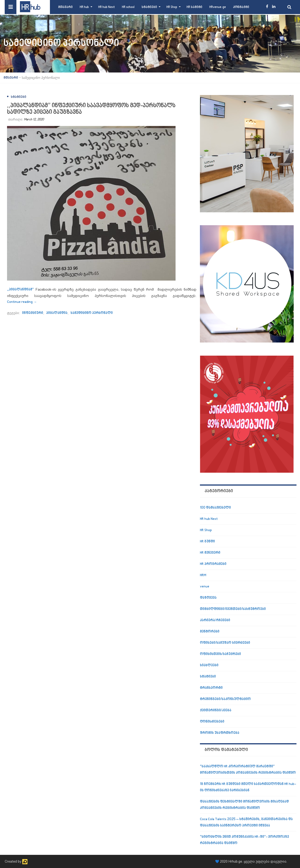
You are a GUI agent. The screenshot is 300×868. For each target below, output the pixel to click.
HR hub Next (107, 7)
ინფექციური (33, 313)
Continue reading (22, 302)
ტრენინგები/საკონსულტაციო (225, 699)
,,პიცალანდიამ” (20, 290)
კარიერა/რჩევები (215, 620)
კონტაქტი (241, 7)
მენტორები (210, 632)
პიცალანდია (57, 313)
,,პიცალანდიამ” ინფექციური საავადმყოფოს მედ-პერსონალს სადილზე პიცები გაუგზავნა (91, 109)
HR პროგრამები (213, 564)
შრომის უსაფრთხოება (220, 733)
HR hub (84, 7)
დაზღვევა (208, 598)
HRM (203, 575)
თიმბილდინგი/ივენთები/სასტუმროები (233, 609)
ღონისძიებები (212, 722)
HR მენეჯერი (210, 553)
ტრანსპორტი (211, 688)
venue (205, 587)
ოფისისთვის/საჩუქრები (220, 654)
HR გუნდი (207, 542)
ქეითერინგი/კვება (216, 710)
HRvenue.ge (218, 7)
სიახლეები (209, 665)
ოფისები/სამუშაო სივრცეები (225, 643)
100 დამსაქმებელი (215, 508)
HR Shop (172, 7)
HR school (128, 7)
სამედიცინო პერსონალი (92, 313)
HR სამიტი (194, 7)
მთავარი (65, 7)
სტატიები (149, 7)
